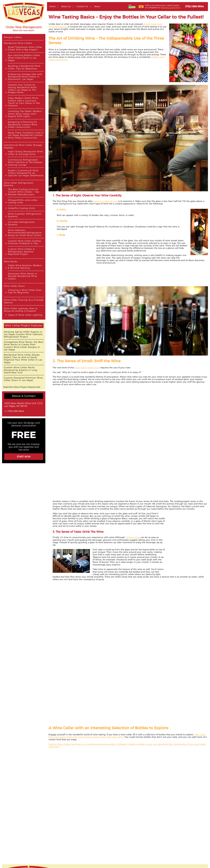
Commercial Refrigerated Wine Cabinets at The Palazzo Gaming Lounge (25, 162)
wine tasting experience (87, 368)
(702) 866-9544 (194, 6)
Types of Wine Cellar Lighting (25, 315)
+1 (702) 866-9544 (14, 411)
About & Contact (24, 396)
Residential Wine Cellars (18, 43)
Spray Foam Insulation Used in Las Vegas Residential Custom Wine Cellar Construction (26, 135)
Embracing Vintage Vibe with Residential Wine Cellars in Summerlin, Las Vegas (25, 77)
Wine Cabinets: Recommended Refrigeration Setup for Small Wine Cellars (25, 233)
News (97, 6)
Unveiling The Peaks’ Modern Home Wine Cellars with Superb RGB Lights (25, 114)
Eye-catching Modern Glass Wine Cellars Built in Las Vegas (24, 58)
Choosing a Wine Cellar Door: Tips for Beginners (25, 291)
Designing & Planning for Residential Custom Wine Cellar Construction (23, 125)
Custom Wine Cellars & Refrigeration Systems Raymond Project (21, 252)
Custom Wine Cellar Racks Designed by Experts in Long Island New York (21, 370)
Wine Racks (11, 262)
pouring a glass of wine (105, 201)
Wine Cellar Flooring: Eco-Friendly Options (24, 301)
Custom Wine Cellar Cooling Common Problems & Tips (24, 242)
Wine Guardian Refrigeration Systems (25, 215)
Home (52, 6)
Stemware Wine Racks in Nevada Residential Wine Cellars (23, 276)
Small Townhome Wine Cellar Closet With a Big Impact (25, 48)
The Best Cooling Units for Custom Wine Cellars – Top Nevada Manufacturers (24, 192)
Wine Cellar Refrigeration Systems (19, 184)
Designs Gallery (13, 37)
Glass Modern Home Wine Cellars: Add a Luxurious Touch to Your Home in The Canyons (24, 102)
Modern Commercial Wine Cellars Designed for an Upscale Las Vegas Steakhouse (26, 173)
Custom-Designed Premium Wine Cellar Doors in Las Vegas (23, 379)
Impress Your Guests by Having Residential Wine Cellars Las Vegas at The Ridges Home (22, 89)
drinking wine (133, 537)
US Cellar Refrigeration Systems (21, 223)
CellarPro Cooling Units (22, 208)
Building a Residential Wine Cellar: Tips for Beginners (24, 67)
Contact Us (82, 6)
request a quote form (171, 8)
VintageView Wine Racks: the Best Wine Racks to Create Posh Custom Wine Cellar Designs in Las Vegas (24, 346)
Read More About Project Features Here (22, 387)
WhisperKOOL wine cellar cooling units (23, 201)
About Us (66, 6)
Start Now (24, 457)
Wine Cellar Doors (14, 286)
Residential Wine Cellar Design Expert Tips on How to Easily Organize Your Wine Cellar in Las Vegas (23, 359)
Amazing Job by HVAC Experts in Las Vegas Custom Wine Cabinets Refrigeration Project (23, 334)
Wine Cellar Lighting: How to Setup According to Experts (21, 310)
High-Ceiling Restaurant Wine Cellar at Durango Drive (25, 153)
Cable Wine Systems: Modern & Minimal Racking (25, 267)
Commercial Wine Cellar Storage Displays (23, 146)
